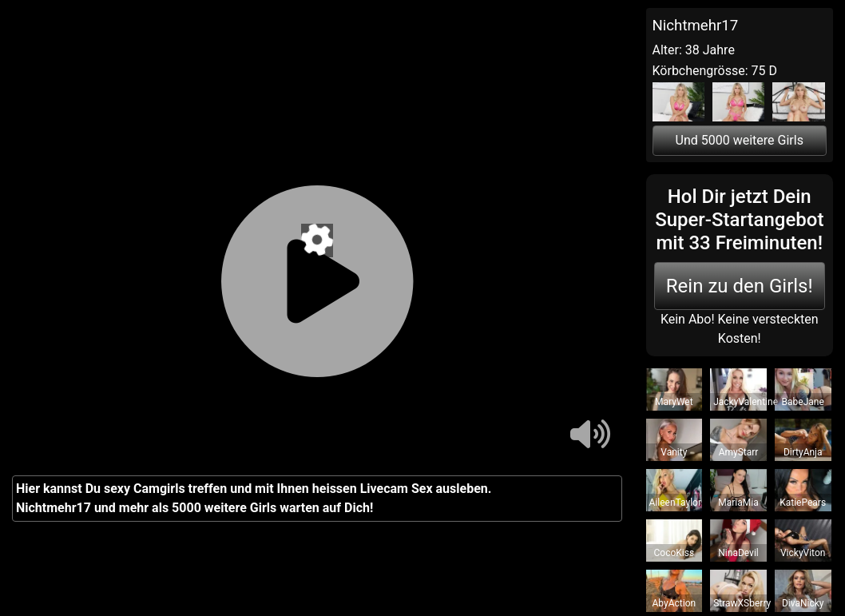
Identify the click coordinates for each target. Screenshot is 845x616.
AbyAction (674, 603)
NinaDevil (738, 553)
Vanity (674, 452)
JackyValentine (746, 402)
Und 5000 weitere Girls (740, 140)
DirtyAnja (803, 452)
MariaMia (738, 503)
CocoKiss (674, 553)
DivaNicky (803, 603)
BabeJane (803, 402)
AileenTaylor (675, 503)
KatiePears (803, 503)
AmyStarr (739, 452)
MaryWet (674, 402)
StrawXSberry (742, 603)
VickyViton (803, 553)
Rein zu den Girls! (740, 286)
